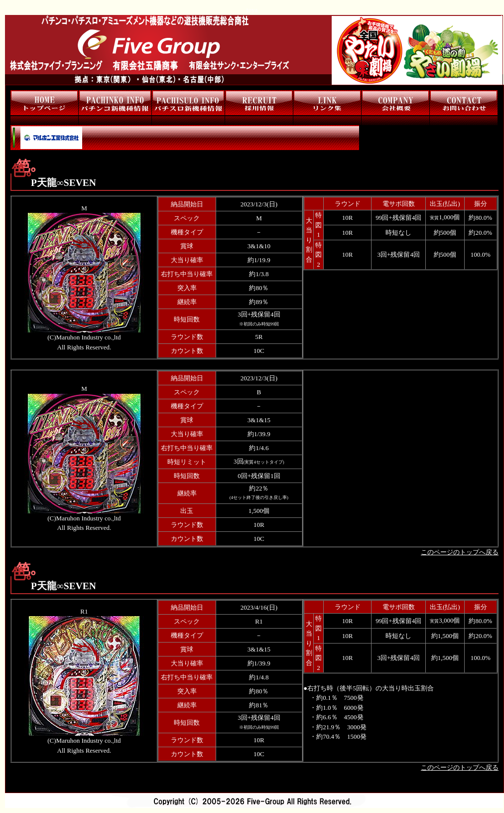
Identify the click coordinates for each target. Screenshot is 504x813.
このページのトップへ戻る (460, 552)
